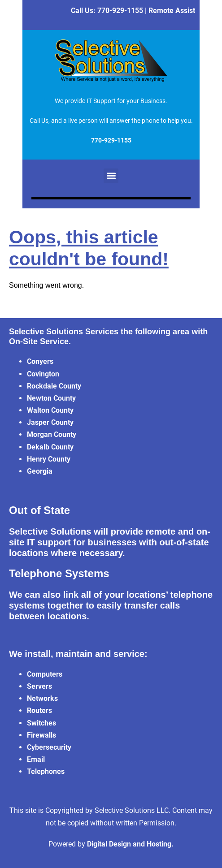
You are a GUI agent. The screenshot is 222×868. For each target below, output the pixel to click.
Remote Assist (172, 11)
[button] (111, 176)
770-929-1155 (120, 11)
